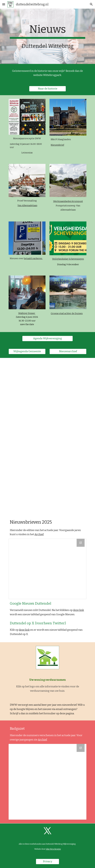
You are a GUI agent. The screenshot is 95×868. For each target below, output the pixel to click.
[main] (47, 31)
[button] (4, 4)
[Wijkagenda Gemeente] (27, 351)
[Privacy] (47, 862)
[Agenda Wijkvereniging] (47, 338)
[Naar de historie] (47, 89)
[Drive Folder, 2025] (47, 569)
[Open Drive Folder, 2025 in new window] (81, 543)
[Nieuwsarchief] (68, 351)
